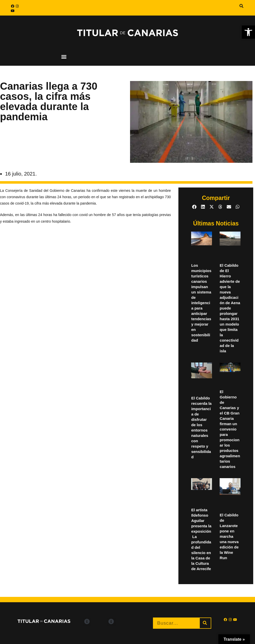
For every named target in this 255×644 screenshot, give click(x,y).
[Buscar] (205, 623)
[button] (242, 6)
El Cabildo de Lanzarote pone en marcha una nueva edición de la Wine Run (229, 536)
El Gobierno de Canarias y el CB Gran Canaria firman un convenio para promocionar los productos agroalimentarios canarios (230, 429)
